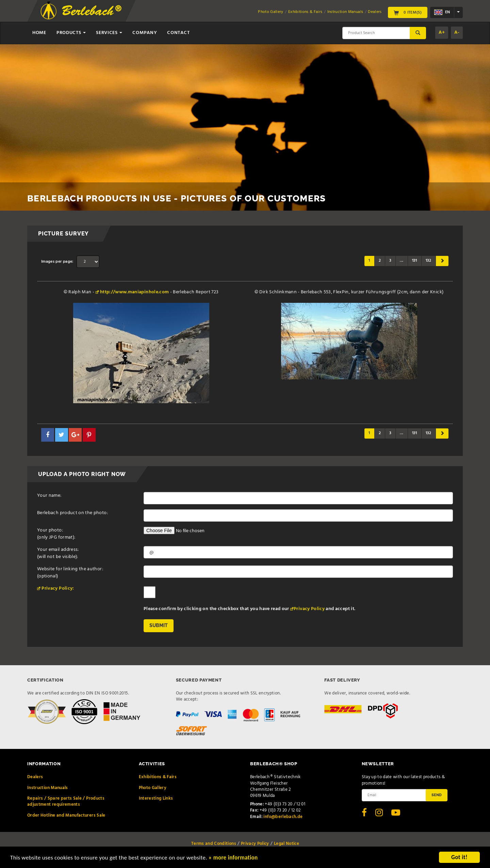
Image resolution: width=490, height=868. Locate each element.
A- (457, 32)
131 (415, 261)
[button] (48, 435)
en (442, 12)
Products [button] (71, 33)
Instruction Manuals (345, 12)
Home (39, 33)
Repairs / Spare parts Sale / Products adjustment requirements (66, 801)
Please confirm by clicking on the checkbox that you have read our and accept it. (249, 609)
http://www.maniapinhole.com (134, 292)
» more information (233, 858)
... (402, 261)
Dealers (375, 12)
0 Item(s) (408, 12)
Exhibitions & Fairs (305, 12)
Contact (178, 33)
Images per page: (57, 262)
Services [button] (109, 33)
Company (145, 33)
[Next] (442, 261)
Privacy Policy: (58, 588)
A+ (442, 32)
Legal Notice (287, 844)
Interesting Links (156, 798)
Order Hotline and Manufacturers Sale (66, 815)
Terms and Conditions (214, 844)
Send (437, 795)
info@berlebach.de (283, 817)
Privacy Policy (309, 609)
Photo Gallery (271, 12)
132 (429, 261)
